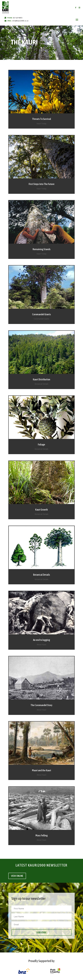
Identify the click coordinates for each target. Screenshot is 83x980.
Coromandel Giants (41, 314)
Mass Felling (41, 835)
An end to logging (41, 640)
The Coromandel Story (41, 705)
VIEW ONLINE (17, 876)
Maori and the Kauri (41, 770)
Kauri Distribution (41, 379)
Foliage (41, 444)
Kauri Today (41, 124)
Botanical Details (41, 384)
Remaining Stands (41, 249)
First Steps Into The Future (41, 184)
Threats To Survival (41, 119)
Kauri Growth (41, 510)
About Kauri (41, 645)
